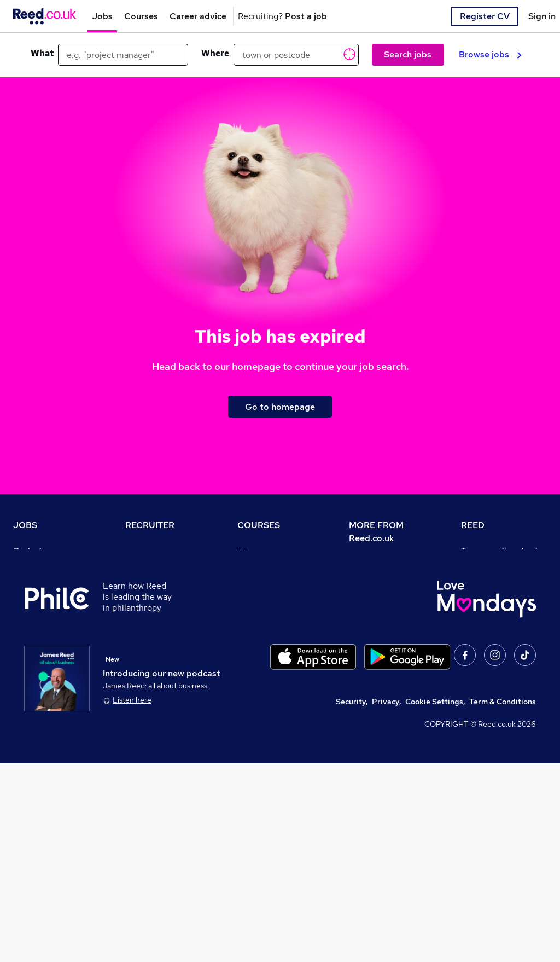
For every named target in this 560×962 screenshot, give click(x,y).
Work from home (43, 596)
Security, (352, 900)
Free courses (260, 627)
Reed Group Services (499, 596)
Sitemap (28, 734)
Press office (371, 594)
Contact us (33, 550)
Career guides (263, 673)
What (42, 53)
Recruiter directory (48, 581)
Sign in (542, 16)
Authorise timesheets (500, 581)
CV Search (144, 581)
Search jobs (408, 54)
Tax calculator (38, 673)
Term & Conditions (503, 900)
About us (365, 564)
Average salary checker (56, 688)
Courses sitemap (268, 704)
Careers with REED (495, 673)
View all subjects (267, 596)
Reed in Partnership (497, 658)
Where (215, 53)
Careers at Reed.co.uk (388, 579)
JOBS (25, 525)
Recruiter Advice (156, 612)
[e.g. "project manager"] (123, 55)
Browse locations (44, 627)
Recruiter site (150, 550)
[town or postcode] (296, 55)
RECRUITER (150, 525)
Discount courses (268, 612)
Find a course (261, 581)
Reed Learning (488, 642)
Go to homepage (280, 407)
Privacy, (386, 900)
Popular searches (45, 642)
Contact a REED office (53, 719)
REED (473, 525)
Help (22, 704)
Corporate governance (390, 610)
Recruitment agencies (165, 596)
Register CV (485, 16)
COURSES (259, 525)
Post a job (143, 566)
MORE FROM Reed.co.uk (376, 532)
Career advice (39, 658)
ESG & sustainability (498, 750)
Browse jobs (490, 54)
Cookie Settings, (435, 900)
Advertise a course (271, 688)
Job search (33, 566)
